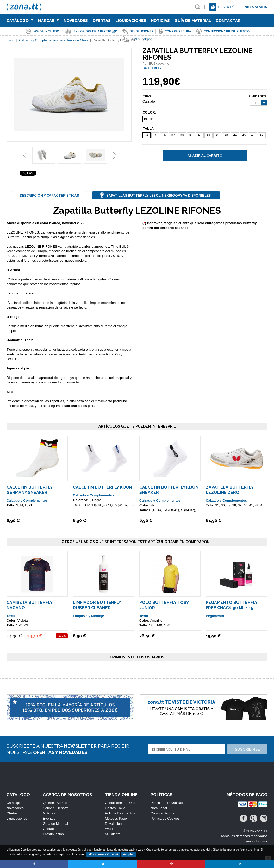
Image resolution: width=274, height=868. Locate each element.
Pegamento (215, 616)
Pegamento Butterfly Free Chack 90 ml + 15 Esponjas (232, 608)
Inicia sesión (256, 7)
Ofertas (102, 21)
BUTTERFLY (152, 68)
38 (182, 135)
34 (147, 135)
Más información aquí (103, 854)
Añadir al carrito (205, 156)
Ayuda (110, 829)
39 (191, 135)
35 (155, 135)
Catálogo (20, 21)
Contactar (228, 21)
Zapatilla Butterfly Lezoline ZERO (230, 490)
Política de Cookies (165, 818)
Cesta (226, 7)
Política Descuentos (120, 813)
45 (244, 135)
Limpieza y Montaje (88, 616)
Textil (11, 616)
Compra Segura (163, 813)
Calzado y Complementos (27, 501)
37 (173, 135)
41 (208, 135)
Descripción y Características (49, 195)
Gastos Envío (115, 808)
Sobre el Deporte (56, 808)
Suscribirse (247, 749)
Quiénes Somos (55, 803)
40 (200, 135)
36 (164, 135)
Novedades (76, 21)
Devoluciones (115, 824)
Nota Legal (159, 808)
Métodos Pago (116, 818)
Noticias (160, 21)
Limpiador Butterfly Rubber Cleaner (97, 605)
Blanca (149, 119)
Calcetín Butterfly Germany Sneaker (29, 490)
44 (235, 135)
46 (253, 135)
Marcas (48, 21)
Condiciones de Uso (120, 803)
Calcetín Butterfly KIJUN (102, 487)
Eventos (49, 818)
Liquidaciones (131, 21)
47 (262, 135)
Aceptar (129, 854)
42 (217, 135)
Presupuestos (53, 834)
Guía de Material (193, 21)
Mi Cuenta (113, 834)
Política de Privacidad (167, 803)
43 (226, 135)
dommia (261, 841)
